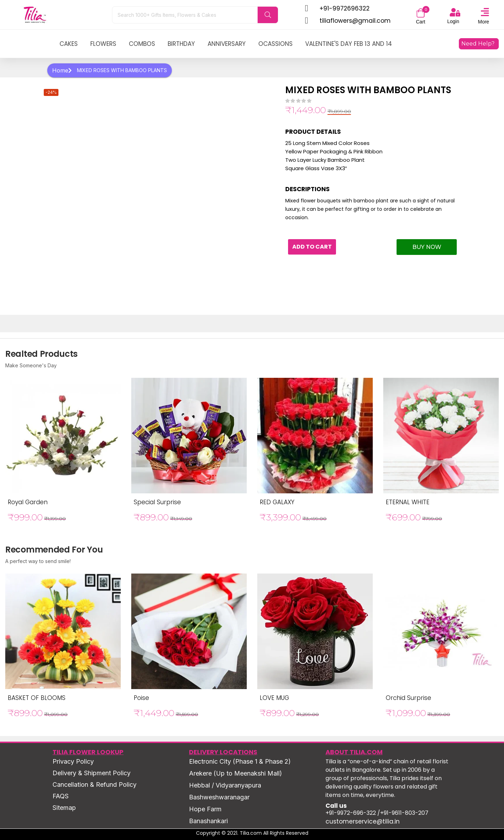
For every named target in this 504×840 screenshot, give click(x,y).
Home (62, 70)
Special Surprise (157, 502)
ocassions (275, 44)
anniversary (227, 44)
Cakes (69, 44)
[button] (421, 14)
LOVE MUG (274, 698)
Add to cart (314, 247)
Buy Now (427, 247)
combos (142, 44)
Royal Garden (28, 502)
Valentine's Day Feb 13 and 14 (349, 44)
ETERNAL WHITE (408, 502)
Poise (141, 698)
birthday (181, 44)
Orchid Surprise (408, 698)
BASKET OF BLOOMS (37, 698)
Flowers (103, 44)
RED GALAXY (277, 502)
